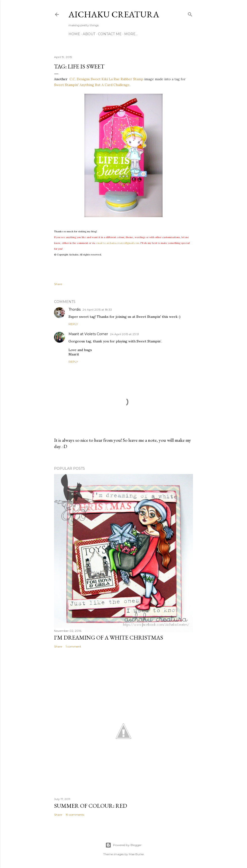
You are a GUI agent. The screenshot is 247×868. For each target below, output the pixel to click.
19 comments (75, 815)
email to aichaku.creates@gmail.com (118, 243)
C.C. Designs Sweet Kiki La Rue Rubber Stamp (106, 79)
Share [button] (58, 284)
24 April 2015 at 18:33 (97, 310)
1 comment (73, 646)
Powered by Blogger (123, 845)
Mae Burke (136, 854)
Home (74, 34)
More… (131, 34)
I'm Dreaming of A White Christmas (109, 638)
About (89, 34)
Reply (73, 324)
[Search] (190, 13)
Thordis (75, 309)
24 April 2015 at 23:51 (124, 334)
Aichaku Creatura (114, 14)
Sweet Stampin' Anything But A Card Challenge (92, 85)
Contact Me (110, 34)
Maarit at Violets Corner (88, 334)
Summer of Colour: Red (91, 806)
